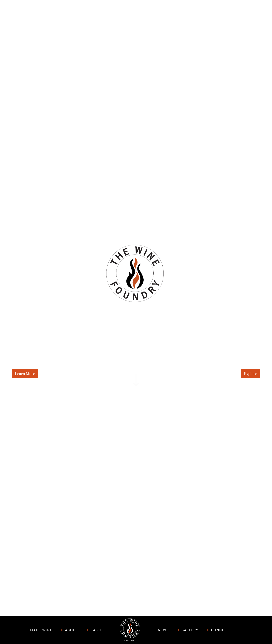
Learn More (25, 373)
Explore (251, 373)
